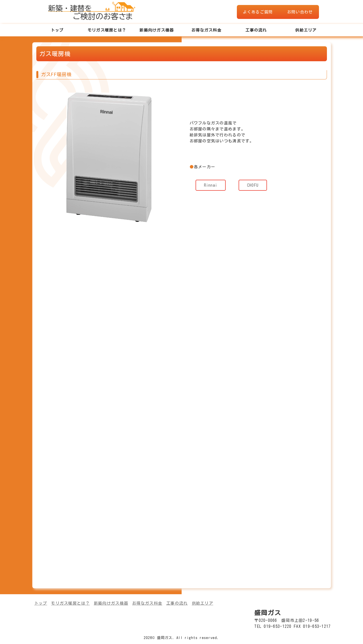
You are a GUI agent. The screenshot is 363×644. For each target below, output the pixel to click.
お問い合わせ (300, 12)
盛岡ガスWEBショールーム (92, 10)
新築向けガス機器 (156, 30)
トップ (57, 30)
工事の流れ (256, 30)
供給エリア (306, 30)
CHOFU (253, 185)
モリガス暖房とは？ (107, 30)
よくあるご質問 (258, 12)
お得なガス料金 (206, 30)
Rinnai (211, 185)
